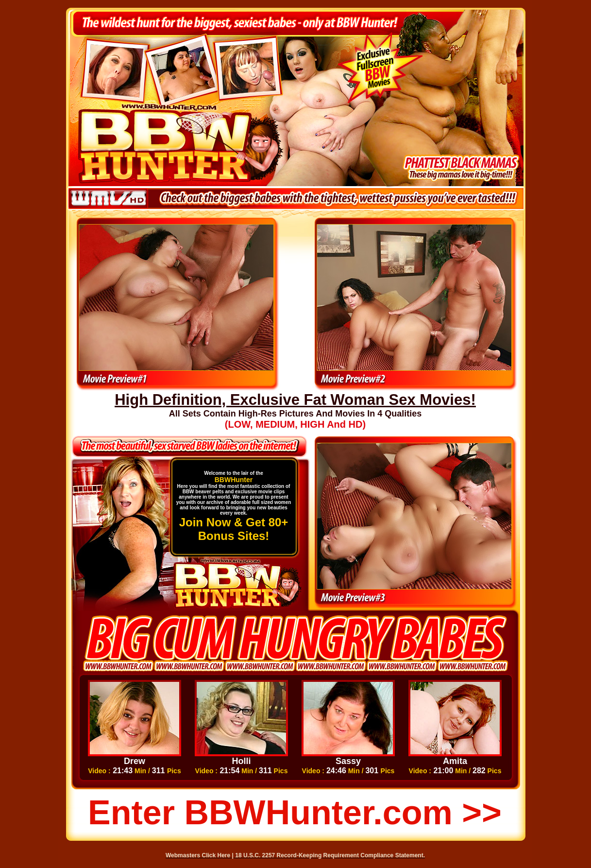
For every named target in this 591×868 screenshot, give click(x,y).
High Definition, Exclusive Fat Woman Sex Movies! (295, 400)
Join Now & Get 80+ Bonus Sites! (234, 529)
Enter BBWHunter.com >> (295, 813)
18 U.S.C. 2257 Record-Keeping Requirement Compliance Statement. (330, 855)
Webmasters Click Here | (200, 855)
